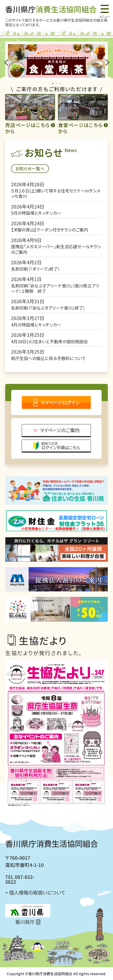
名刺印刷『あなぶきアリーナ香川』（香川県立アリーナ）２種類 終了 (55, 288)
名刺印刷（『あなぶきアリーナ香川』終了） (48, 308)
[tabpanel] (57, 61)
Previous (6, 61)
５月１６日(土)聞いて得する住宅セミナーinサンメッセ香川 (56, 193)
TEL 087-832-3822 (20, 879)
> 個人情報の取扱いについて (35, 892)
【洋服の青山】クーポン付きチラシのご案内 (50, 230)
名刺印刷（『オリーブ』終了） (36, 269)
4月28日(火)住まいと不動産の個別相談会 (49, 341)
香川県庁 (51, 9)
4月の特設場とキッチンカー (36, 325)
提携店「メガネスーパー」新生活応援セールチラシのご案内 (56, 249)
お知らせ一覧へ (30, 168)
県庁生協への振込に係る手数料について (48, 358)
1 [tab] (53, 83)
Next (107, 61)
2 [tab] (56, 83)
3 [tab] (60, 83)
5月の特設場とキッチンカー (36, 213)
